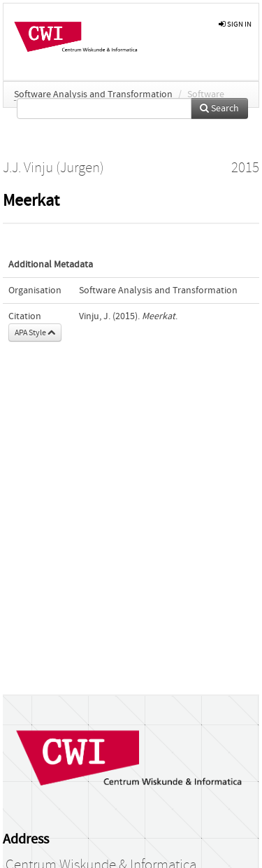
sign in (235, 24)
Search (219, 108)
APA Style (35, 332)
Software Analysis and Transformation (93, 94)
